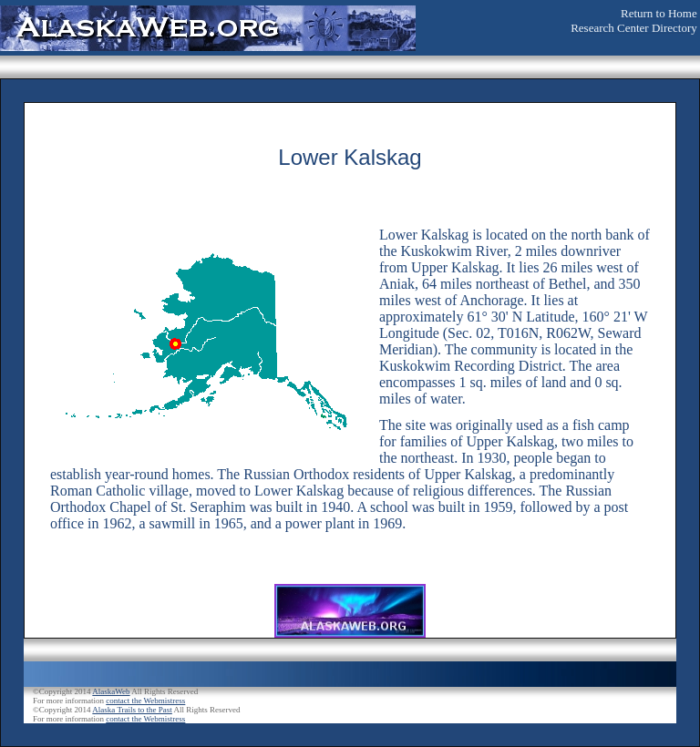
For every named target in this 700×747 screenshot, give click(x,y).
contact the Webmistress (145, 701)
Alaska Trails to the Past (132, 710)
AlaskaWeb (111, 691)
